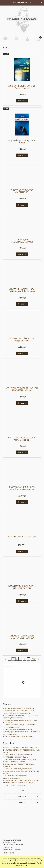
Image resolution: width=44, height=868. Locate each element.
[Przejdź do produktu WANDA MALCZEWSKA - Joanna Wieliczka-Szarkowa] (22, 693)
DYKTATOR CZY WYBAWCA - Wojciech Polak (19, 708)
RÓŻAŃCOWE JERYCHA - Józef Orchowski (19, 736)
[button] (6, 39)
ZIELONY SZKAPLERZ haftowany (16, 776)
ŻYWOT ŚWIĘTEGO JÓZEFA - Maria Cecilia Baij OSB (22, 780)
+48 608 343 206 (9, 853)
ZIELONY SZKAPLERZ (13, 778)
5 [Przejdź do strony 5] (25, 659)
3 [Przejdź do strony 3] (17, 659)
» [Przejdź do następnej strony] (38, 659)
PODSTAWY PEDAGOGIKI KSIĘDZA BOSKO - (19, 729)
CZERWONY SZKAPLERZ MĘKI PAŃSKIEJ (18, 755)
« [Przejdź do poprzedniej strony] (6, 659)
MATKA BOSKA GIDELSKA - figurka (16, 757)
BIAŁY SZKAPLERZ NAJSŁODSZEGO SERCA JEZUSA (21, 748)
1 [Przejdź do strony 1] (9, 659)
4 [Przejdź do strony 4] (21, 659)
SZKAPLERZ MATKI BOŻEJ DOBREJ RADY (18, 769)
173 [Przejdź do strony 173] (34, 659)
